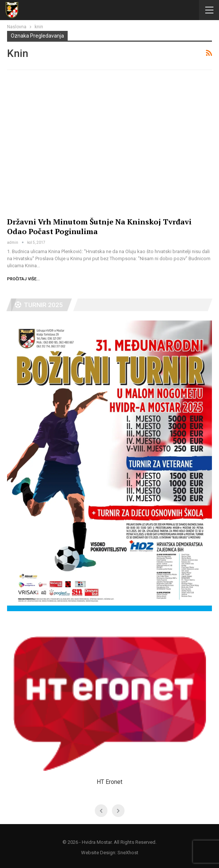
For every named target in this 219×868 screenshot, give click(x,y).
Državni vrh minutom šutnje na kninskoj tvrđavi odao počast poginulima (99, 226)
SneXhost (128, 853)
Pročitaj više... (23, 279)
